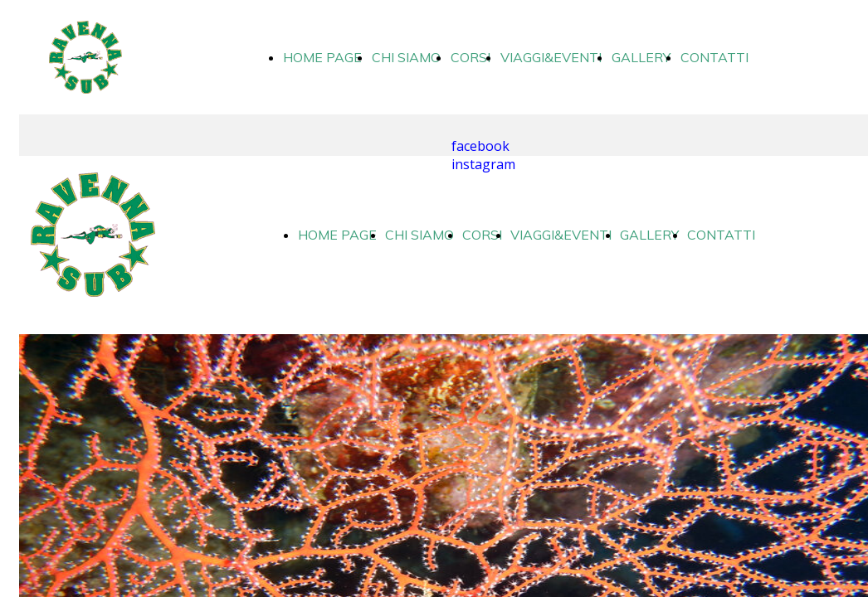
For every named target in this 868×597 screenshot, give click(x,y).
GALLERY (641, 57)
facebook (480, 146)
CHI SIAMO (406, 57)
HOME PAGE (322, 57)
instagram (483, 164)
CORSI (471, 57)
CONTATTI (714, 57)
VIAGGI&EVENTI (551, 57)
